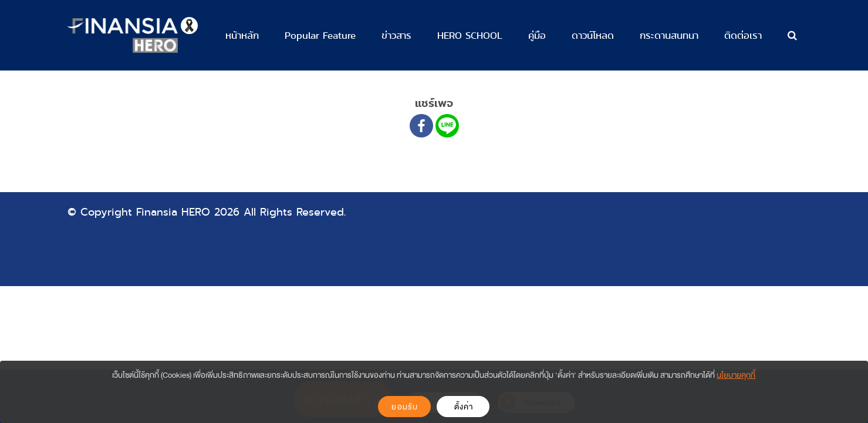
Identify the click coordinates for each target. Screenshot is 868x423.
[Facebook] (421, 126)
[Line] (447, 126)
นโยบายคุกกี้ (736, 375)
